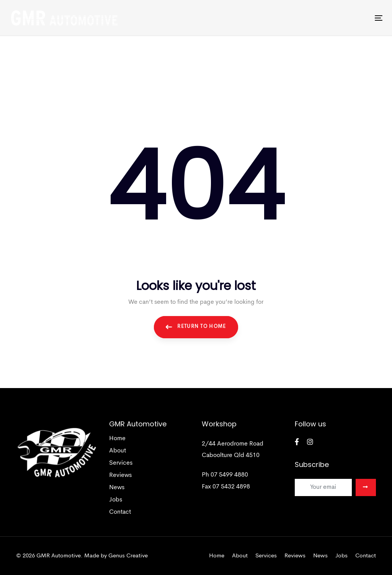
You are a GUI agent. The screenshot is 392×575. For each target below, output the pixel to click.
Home (117, 439)
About (118, 451)
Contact (120, 512)
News (117, 488)
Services (121, 463)
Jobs (116, 500)
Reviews (120, 475)
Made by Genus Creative (116, 556)
